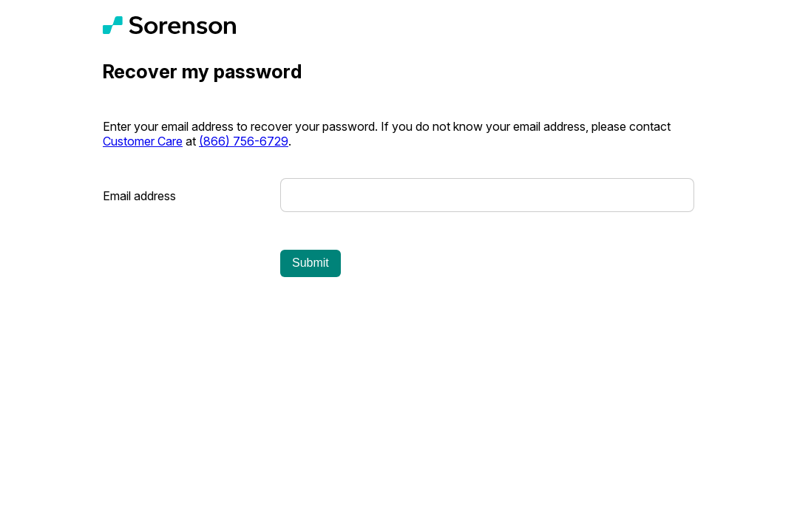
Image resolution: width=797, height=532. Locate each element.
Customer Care (143, 141)
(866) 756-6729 (244, 141)
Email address (139, 196)
